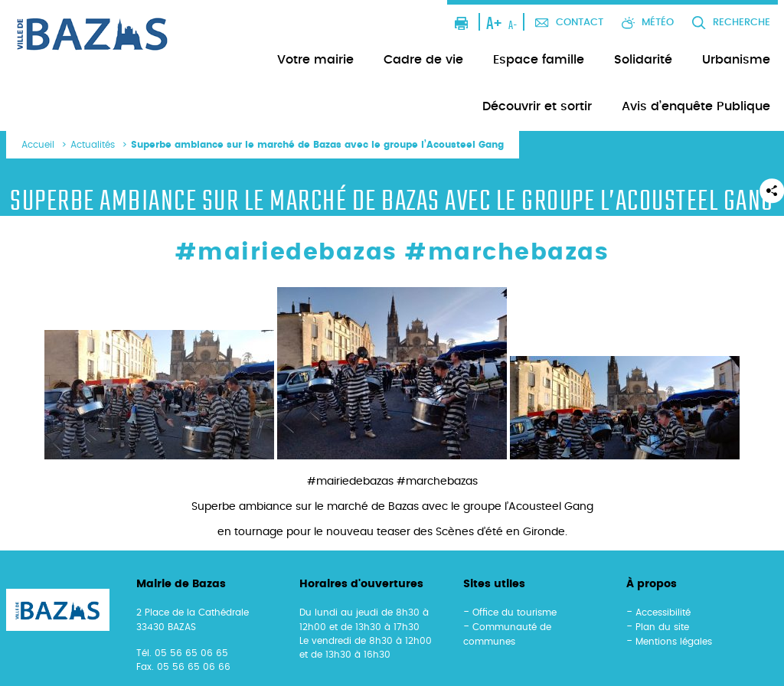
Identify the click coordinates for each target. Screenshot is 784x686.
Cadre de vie (423, 60)
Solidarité (643, 60)
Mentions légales (674, 642)
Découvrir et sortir (537, 106)
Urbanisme (736, 60)
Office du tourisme (514, 612)
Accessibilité (663, 612)
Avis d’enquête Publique (696, 106)
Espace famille (539, 60)
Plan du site (662, 627)
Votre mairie (315, 60)
